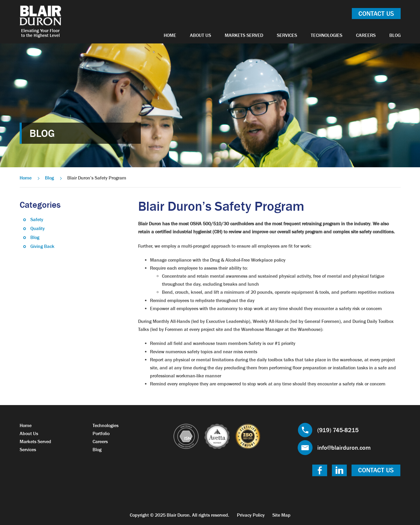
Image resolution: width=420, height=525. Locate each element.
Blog (395, 35)
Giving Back (42, 246)
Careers (366, 35)
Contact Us (376, 14)
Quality (38, 228)
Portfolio (101, 433)
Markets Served (244, 35)
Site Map (281, 515)
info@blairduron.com (344, 448)
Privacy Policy (251, 515)
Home (170, 35)
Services (287, 35)
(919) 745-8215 (338, 430)
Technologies (327, 35)
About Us (200, 35)
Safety (37, 219)
